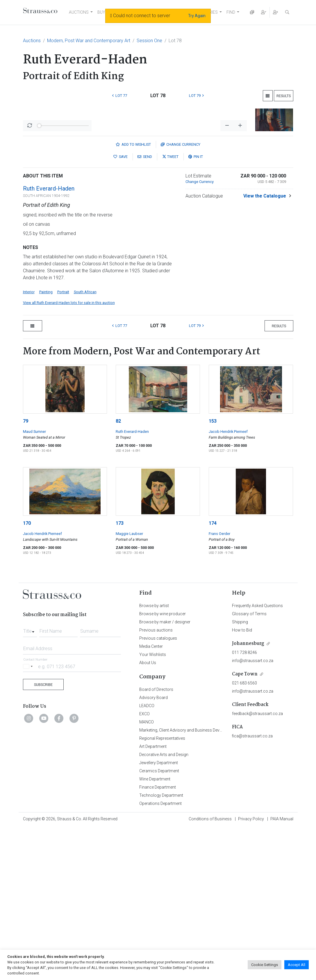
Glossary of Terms (249, 766)
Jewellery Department (159, 915)
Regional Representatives (162, 891)
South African (85, 444)
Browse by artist (154, 758)
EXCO (144, 866)
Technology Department (161, 948)
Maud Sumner (34, 584)
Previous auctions (156, 782)
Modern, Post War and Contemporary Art (89, 41)
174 (213, 676)
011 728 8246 (244, 805)
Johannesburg (248, 796)
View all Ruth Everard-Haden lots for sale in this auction (69, 455)
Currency (181, 297)
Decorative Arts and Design (164, 907)
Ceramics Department (159, 923)
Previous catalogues (158, 791)
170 (27, 676)
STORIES (209, 12)
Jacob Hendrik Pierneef (228, 584)
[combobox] (30, 782)
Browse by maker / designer (165, 774)
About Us (148, 815)
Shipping (240, 774)
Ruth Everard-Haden (49, 341)
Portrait (63, 444)
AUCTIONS (79, 12)
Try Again (197, 16)
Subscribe (43, 837)
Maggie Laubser (129, 686)
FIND (231, 12)
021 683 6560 (244, 835)
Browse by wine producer (163, 766)
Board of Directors (156, 842)
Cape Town (245, 827)
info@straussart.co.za (253, 813)
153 (213, 573)
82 (118, 573)
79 (26, 573)
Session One (149, 41)
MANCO (147, 874)
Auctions (32, 41)
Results (284, 96)
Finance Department (158, 940)
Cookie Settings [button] (265, 965)
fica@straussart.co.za (252, 888)
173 (120, 676)
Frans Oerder (219, 686)
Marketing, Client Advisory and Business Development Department (199, 883)
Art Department (153, 899)
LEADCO (147, 858)
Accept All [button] (297, 965)
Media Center (151, 799)
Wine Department (155, 931)
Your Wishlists (153, 807)
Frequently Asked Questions (257, 758)
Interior (29, 444)
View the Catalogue (265, 348)
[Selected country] (29, 819)
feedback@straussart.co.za (257, 866)
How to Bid (242, 782)
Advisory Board (153, 850)
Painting (46, 444)
